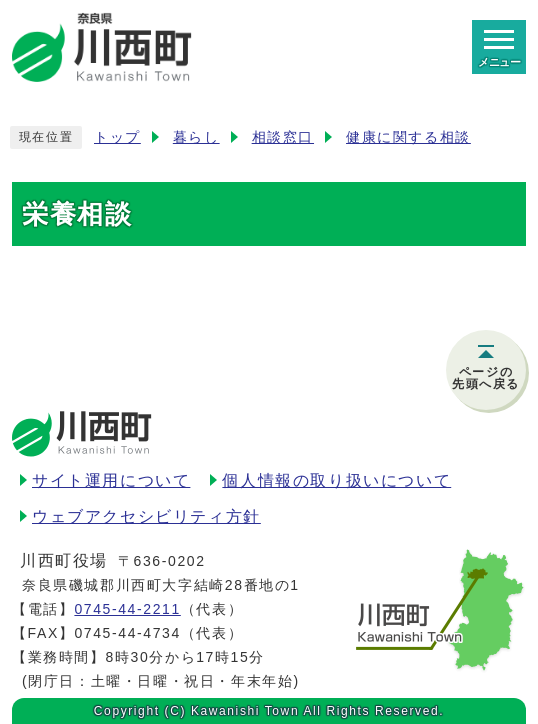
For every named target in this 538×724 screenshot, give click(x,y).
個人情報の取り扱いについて (336, 480)
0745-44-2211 (127, 609)
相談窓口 (283, 137)
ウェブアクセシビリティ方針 (146, 516)
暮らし (196, 137)
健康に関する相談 (408, 137)
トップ (117, 137)
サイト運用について (111, 480)
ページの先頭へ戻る (486, 378)
